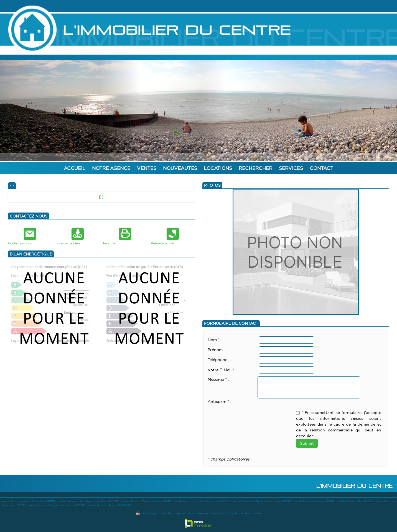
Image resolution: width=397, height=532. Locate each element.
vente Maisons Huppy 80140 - (316, 501)
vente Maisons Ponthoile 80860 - (110, 505)
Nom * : (215, 340)
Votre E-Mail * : (222, 370)
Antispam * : (219, 401)
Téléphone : (219, 360)
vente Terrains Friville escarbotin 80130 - (203, 501)
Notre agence (111, 168)
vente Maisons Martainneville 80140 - (147, 501)
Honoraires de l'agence (204, 513)
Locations (218, 168)
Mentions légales (174, 513)
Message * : (218, 379)
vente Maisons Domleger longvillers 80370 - (89, 501)
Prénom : (216, 350)
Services (291, 168)
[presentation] (250, 416)
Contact (321, 168)
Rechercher (255, 168)
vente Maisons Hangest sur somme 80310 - (58, 505)
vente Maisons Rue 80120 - (356, 501)
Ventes (147, 168)
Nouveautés (180, 168)
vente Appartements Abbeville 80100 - (30, 501)
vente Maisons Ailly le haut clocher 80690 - (263, 501)
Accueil (75, 168)
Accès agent (151, 513)
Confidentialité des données (242, 513)
